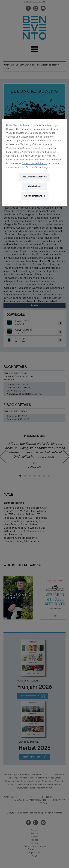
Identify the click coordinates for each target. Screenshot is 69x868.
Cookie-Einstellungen (34, 196)
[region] (34, 163)
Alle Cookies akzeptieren (34, 177)
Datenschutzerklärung (34, 163)
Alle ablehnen (34, 186)
